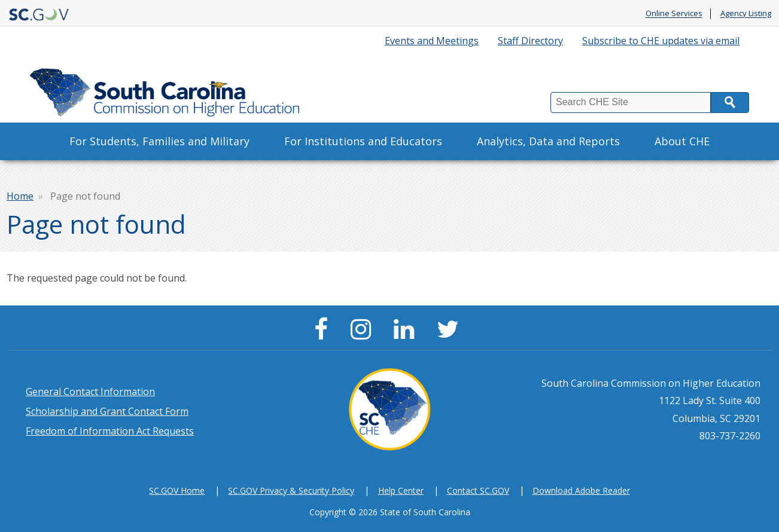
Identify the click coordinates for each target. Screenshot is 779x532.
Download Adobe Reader (581, 490)
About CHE (682, 141)
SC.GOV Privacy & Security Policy (291, 490)
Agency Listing (746, 14)
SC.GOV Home (177, 490)
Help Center (401, 490)
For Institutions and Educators (363, 141)
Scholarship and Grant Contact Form (107, 411)
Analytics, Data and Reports (548, 141)
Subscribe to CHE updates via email (661, 41)
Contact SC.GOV (478, 490)
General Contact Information (90, 392)
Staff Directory (530, 41)
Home (20, 196)
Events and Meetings (432, 41)
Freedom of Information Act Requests (110, 431)
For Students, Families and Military (159, 141)
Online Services (674, 14)
